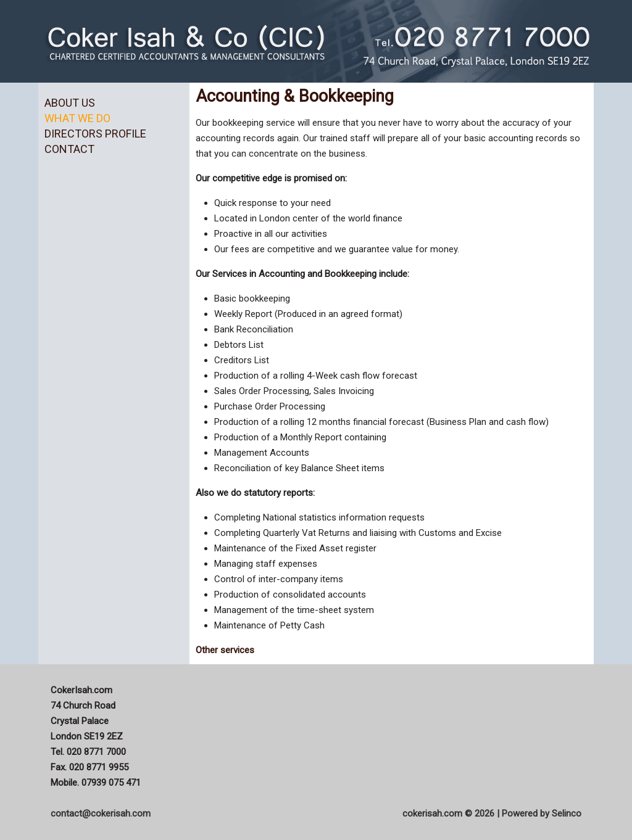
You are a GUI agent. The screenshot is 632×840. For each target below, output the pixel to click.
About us (70, 103)
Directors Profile (95, 134)
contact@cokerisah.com (101, 813)
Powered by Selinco (542, 813)
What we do (77, 118)
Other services (225, 650)
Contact (69, 149)
